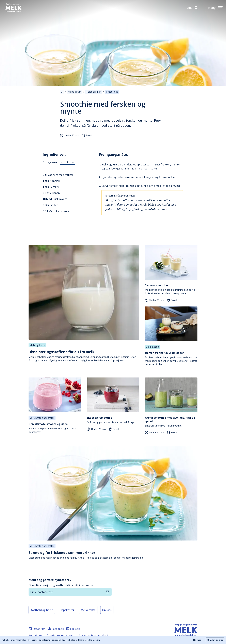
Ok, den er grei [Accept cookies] (215, 640)
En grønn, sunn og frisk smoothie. (171, 422)
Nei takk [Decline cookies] (197, 640)
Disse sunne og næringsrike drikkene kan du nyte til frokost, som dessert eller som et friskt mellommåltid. (113, 555)
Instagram (37, 629)
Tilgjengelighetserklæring (95, 635)
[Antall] (67, 162)
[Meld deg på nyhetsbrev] (108, 592)
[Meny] (215, 8)
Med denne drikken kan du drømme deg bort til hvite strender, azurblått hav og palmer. (171, 289)
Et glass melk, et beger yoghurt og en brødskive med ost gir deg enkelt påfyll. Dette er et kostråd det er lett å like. (171, 358)
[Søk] (193, 8)
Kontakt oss (36, 635)
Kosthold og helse (42, 610)
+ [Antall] (73, 162)
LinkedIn (73, 629)
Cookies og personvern (61, 635)
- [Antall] (62, 162)
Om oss (107, 610)
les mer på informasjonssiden (46, 640)
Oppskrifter (67, 610)
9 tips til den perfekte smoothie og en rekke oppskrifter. (55, 428)
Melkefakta (88, 610)
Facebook (56, 629)
